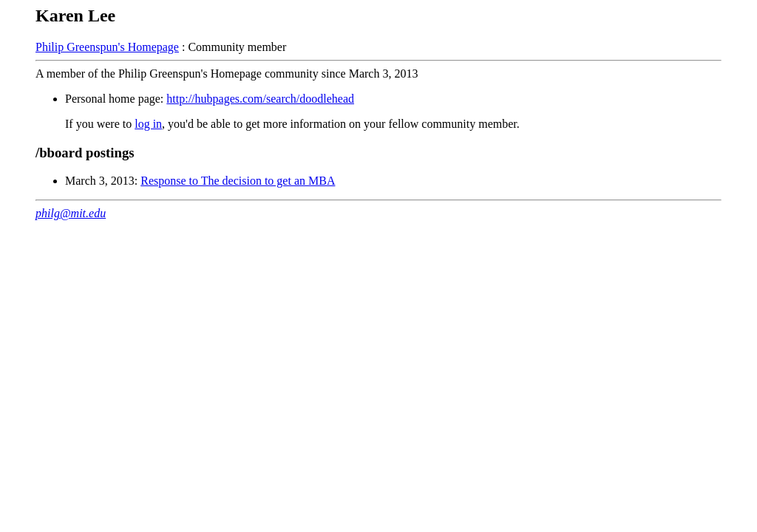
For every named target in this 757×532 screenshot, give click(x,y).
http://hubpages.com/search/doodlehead (260, 99)
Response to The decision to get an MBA (238, 181)
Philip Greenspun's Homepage (107, 47)
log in (148, 124)
